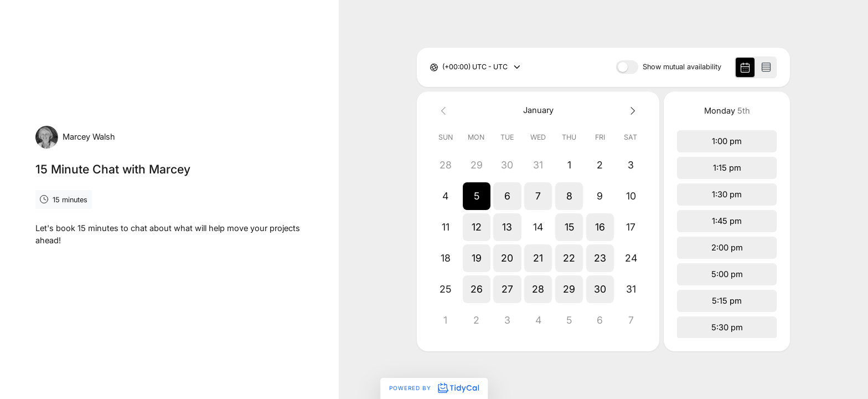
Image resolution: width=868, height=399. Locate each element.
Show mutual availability (682, 67)
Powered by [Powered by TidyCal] (434, 388)
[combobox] (443, 67)
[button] (477, 196)
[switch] (627, 67)
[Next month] (631, 111)
